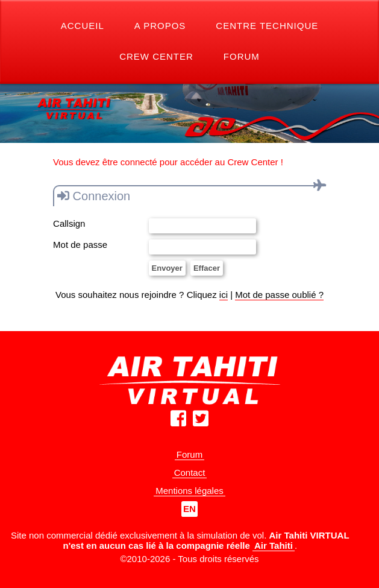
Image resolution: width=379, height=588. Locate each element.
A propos (160, 26)
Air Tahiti (274, 545)
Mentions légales (190, 491)
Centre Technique (267, 26)
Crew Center (156, 56)
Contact (190, 473)
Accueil (83, 26)
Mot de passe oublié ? (279, 295)
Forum (242, 56)
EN (190, 509)
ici (224, 295)
